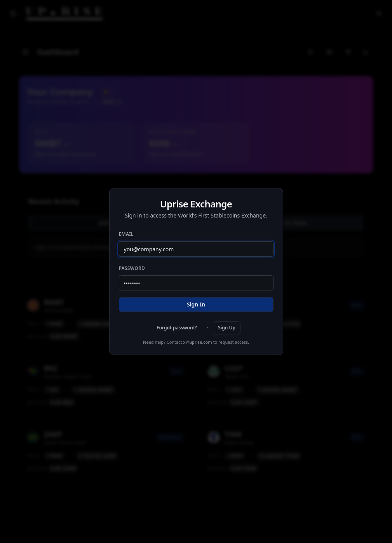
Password (132, 268)
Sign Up (227, 328)
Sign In (196, 304)
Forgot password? (177, 328)
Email (126, 234)
